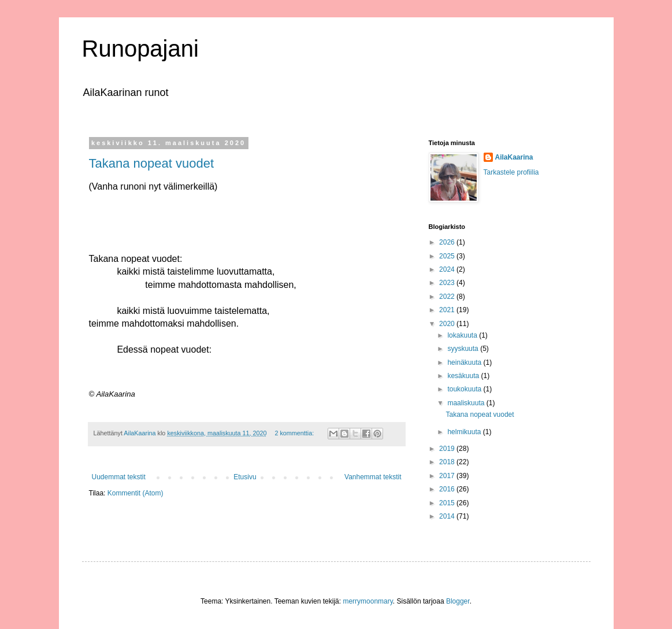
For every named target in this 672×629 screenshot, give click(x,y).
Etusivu (245, 477)
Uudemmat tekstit (119, 477)
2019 (448, 449)
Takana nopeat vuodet (152, 163)
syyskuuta (464, 349)
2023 (448, 283)
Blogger (458, 601)
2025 (448, 256)
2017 (448, 476)
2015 (448, 503)
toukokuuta (465, 389)
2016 (448, 489)
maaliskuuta (467, 403)
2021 (448, 310)
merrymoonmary (367, 601)
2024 (448, 269)
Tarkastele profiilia (511, 172)
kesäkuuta (464, 376)
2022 (448, 297)
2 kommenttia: (295, 433)
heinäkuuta (465, 362)
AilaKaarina (514, 157)
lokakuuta (463, 335)
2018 (448, 462)
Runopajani (140, 49)
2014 (448, 516)
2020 (448, 324)
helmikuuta (465, 432)
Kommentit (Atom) (135, 493)
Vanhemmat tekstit (373, 477)
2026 (448, 242)
